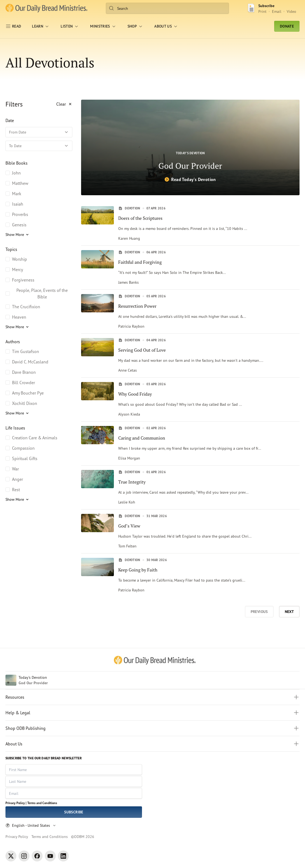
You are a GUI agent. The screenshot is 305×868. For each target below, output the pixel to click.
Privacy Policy (17, 836)
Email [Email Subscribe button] (277, 11)
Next (289, 612)
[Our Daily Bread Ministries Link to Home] (46, 8)
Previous (259, 612)
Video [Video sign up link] (291, 11)
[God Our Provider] (190, 147)
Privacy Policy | (16, 803)
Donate (287, 26)
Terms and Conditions (42, 803)
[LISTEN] (70, 26)
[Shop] (135, 26)
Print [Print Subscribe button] (262, 11)
